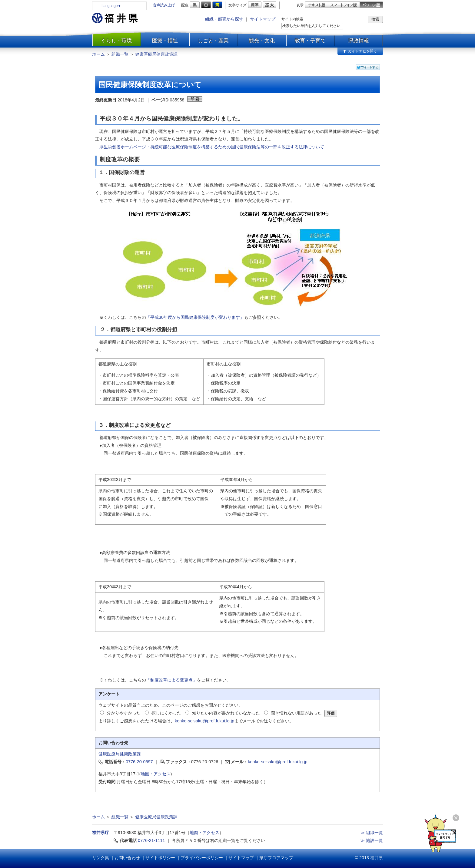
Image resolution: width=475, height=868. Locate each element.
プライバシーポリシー (202, 858)
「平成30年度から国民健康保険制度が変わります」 (195, 317)
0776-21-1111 (151, 840)
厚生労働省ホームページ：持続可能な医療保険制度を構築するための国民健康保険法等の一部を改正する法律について (212, 147)
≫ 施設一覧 (372, 840)
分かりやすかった (124, 713)
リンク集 (101, 858)
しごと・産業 (213, 41)
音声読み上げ (164, 5)
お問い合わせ (127, 858)
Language (111, 6)
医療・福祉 (165, 41)
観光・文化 (262, 41)
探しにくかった (166, 713)
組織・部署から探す (224, 19)
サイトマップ (263, 19)
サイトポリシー (160, 858)
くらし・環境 (116, 41)
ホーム (98, 54)
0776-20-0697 (139, 762)
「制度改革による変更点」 (171, 680)
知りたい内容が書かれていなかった (226, 713)
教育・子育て (310, 41)
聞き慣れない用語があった (296, 713)
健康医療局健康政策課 (156, 54)
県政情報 (359, 41)
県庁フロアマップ (276, 858)
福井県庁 (101, 833)
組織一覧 (120, 54)
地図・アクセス (156, 774)
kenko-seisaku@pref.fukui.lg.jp (204, 721)
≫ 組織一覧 (372, 833)
